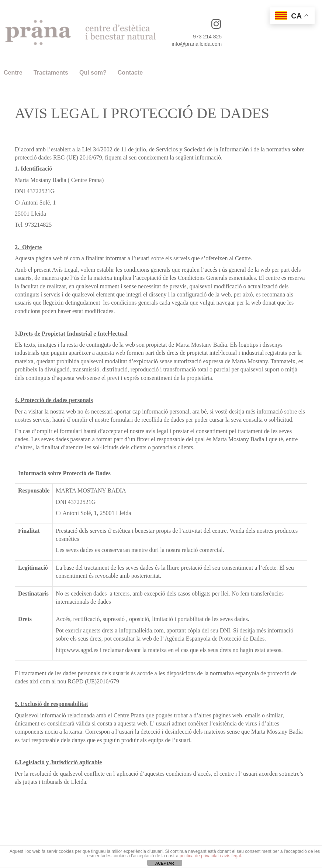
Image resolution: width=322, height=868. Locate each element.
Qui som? (93, 73)
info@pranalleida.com (197, 44)
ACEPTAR (165, 863)
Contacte (130, 73)
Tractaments (51, 73)
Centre (13, 73)
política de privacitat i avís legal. (211, 856)
